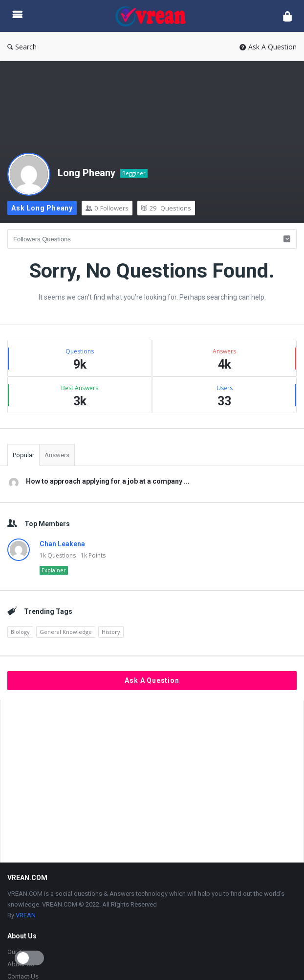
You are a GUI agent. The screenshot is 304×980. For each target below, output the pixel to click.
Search (22, 47)
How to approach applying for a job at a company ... (108, 481)
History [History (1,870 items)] (111, 632)
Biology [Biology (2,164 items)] (20, 632)
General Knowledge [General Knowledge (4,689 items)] (66, 632)
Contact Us (23, 976)
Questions (166, 208)
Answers (57, 455)
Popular (23, 455)
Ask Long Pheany (42, 208)
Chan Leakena (62, 544)
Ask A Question (268, 47)
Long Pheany (87, 173)
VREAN (26, 915)
